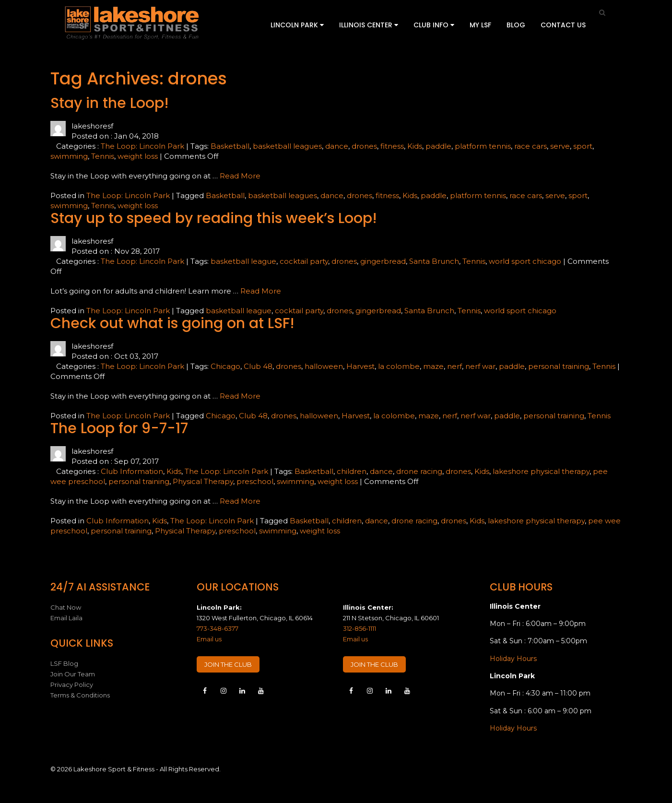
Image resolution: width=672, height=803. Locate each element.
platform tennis (483, 146)
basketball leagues (287, 146)
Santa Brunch (434, 261)
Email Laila (66, 618)
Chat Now (66, 607)
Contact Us (563, 25)
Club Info (434, 25)
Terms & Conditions (80, 695)
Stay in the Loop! (110, 103)
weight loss (138, 156)
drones (364, 146)
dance (337, 146)
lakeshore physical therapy (541, 471)
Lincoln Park (297, 25)
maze (433, 366)
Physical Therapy (203, 481)
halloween (324, 366)
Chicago (225, 366)
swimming (69, 156)
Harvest (360, 366)
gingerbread (383, 261)
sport (583, 146)
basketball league (243, 261)
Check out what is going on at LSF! (172, 323)
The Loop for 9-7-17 (119, 428)
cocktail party (304, 261)
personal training (559, 366)
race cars (531, 146)
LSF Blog (64, 663)
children (352, 471)
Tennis (103, 156)
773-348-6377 (218, 628)
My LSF (480, 25)
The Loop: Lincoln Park (142, 146)
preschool (255, 481)
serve (560, 146)
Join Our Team (73, 674)
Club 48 (258, 366)
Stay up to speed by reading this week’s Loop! (214, 218)
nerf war (480, 366)
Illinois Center (369, 25)
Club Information (132, 471)
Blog (516, 25)
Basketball (230, 146)
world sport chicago (525, 261)
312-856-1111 (360, 628)
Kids (415, 146)
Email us (209, 639)
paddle (438, 146)
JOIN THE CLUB (228, 664)
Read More (240, 176)
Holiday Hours (513, 659)
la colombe (399, 366)
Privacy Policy (72, 685)
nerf (454, 366)
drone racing (419, 471)
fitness (392, 146)
